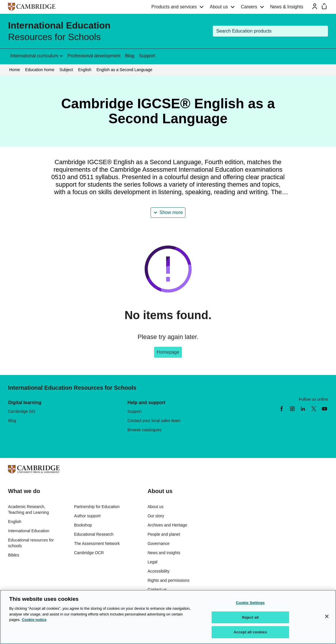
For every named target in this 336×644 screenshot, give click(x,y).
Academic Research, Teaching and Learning (29, 509)
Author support (87, 516)
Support (147, 56)
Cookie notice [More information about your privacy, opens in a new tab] (34, 620)
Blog (130, 56)
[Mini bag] (324, 6)
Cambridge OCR (89, 553)
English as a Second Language (124, 70)
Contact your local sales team (154, 421)
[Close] (327, 616)
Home (15, 70)
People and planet (164, 534)
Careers (249, 7)
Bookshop (83, 525)
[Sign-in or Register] (315, 6)
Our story (156, 516)
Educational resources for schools (31, 543)
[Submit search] (322, 31)
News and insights (164, 553)
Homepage (168, 352)
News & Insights (287, 7)
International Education (29, 531)
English (85, 70)
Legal (152, 562)
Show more (171, 212)
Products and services (174, 7)
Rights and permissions (168, 580)
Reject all (250, 617)
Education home (40, 70)
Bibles (14, 555)
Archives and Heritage (167, 525)
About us (219, 7)
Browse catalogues (145, 430)
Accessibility (158, 571)
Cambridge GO (22, 411)
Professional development (94, 56)
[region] (168, 617)
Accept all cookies (250, 632)
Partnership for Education (97, 507)
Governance (158, 543)
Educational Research (94, 534)
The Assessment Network (97, 543)
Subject (66, 70)
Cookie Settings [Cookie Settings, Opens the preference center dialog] (250, 603)
